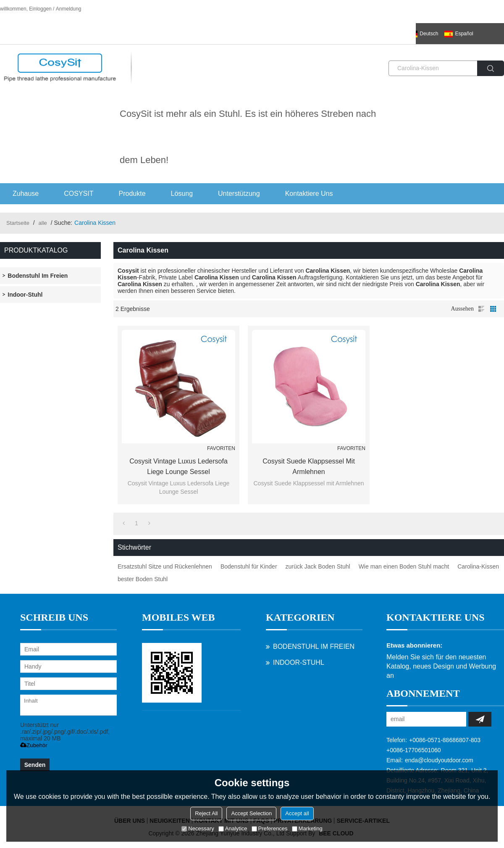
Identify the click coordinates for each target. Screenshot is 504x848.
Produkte (132, 194)
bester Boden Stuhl (143, 579)
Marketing (307, 828)
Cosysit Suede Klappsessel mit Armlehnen (309, 466)
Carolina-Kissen (478, 566)
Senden (35, 765)
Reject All (206, 813)
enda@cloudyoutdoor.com (439, 760)
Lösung (182, 194)
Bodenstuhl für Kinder (249, 566)
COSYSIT (79, 194)
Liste (481, 309)
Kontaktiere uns (309, 194)
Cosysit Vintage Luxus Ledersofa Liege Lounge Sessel (178, 466)
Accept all (297, 813)
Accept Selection (251, 813)
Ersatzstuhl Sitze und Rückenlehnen (165, 566)
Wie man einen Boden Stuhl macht (404, 566)
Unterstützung (239, 194)
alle (43, 223)
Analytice (233, 828)
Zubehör (34, 745)
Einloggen (40, 9)
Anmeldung (69, 9)
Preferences (270, 828)
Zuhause (26, 194)
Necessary (198, 828)
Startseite (18, 223)
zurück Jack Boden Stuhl (318, 566)
